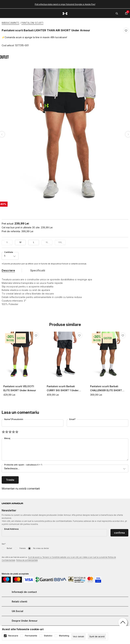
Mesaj (7, 437)
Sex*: (4, 543)
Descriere (8, 269)
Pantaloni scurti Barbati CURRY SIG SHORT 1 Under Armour (63, 388)
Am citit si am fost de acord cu (59, 558)
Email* (72, 418)
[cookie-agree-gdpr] (97, 636)
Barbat (9, 547)
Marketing (64, 636)
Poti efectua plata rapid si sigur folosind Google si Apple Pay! (65, 4)
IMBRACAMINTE (10, 23)
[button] (126, 38)
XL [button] (47, 241)
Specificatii (38, 269)
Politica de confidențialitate (27, 559)
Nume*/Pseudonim (14, 418)
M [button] (20, 241)
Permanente (31, 636)
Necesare (13, 636)
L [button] (34, 241)
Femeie (23, 547)
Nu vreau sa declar (41, 547)
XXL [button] (60, 241)
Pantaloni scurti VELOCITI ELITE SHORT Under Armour (20, 387)
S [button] (7, 241)
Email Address (11, 528)
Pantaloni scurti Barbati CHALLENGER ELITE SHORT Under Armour (106, 388)
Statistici (48, 636)
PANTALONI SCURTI (32, 23)
